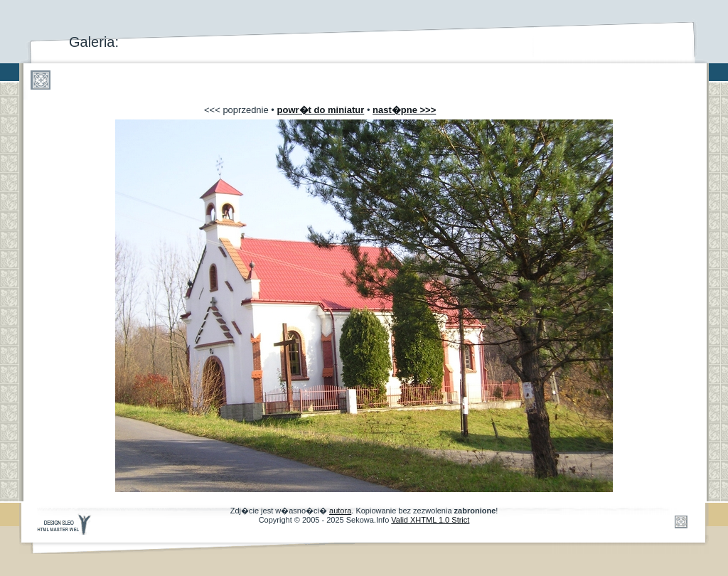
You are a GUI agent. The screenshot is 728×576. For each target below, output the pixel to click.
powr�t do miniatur (321, 110)
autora (340, 511)
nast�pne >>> (404, 110)
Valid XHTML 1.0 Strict (430, 520)
